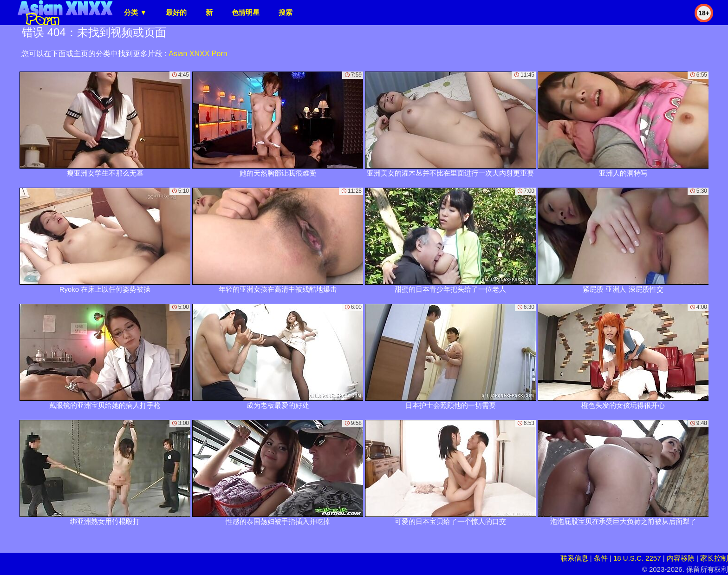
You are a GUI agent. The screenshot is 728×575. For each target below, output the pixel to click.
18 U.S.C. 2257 (637, 558)
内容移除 (681, 558)
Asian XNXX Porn (198, 54)
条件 (601, 558)
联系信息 (574, 558)
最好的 (176, 12)
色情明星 (246, 12)
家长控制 (714, 558)
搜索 (286, 12)
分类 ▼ (135, 12)
